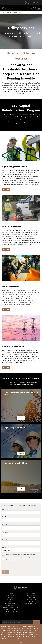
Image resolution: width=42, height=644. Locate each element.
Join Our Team (32, 596)
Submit (36, 622)
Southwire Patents (32, 600)
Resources (11, 600)
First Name (6, 509)
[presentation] (15, 566)
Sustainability (32, 594)
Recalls (32, 602)
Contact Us (32, 598)
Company (5, 532)
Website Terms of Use (11, 604)
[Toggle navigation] (39, 8)
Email (4, 540)
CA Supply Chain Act (10, 612)
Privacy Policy (16, 638)
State (4, 547)
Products (21, 418)
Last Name (6, 517)
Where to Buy (10, 596)
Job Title (5, 524)
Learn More (6, 189)
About (10, 602)
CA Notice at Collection (11, 608)
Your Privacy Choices (11, 610)
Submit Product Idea (32, 604)
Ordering (10, 598)
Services (7, 12)
